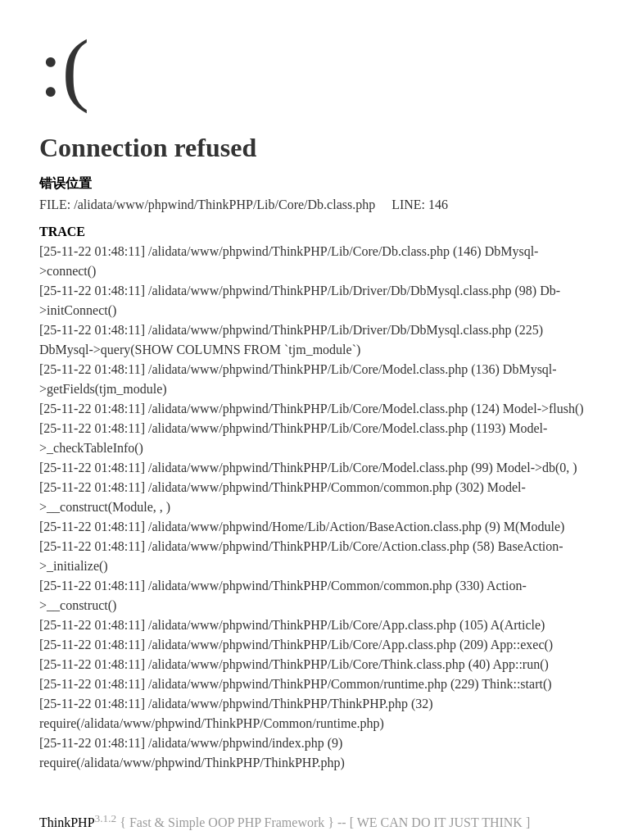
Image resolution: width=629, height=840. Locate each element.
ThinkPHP (67, 822)
